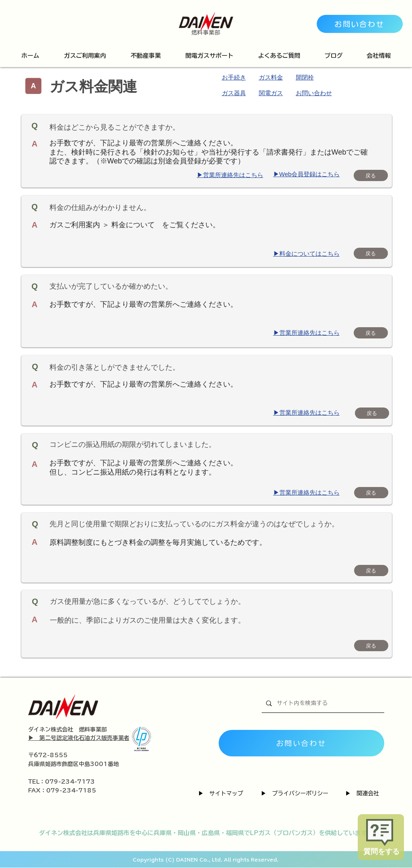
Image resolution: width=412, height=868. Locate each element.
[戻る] (371, 175)
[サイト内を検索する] (322, 703)
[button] (85, 56)
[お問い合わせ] (360, 24)
